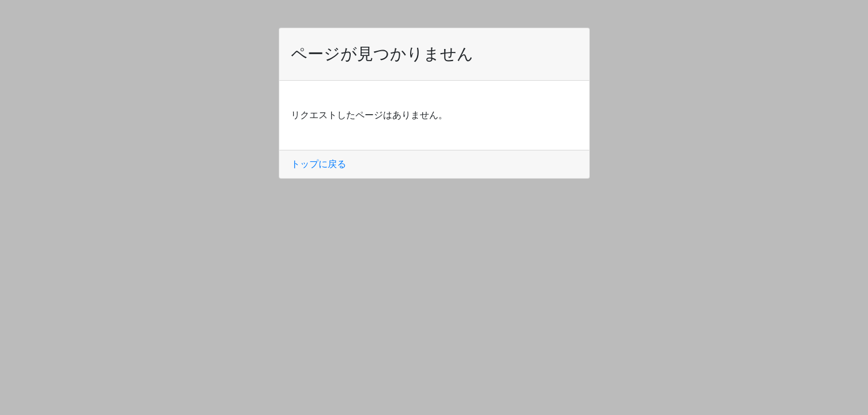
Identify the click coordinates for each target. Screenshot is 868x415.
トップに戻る (319, 164)
